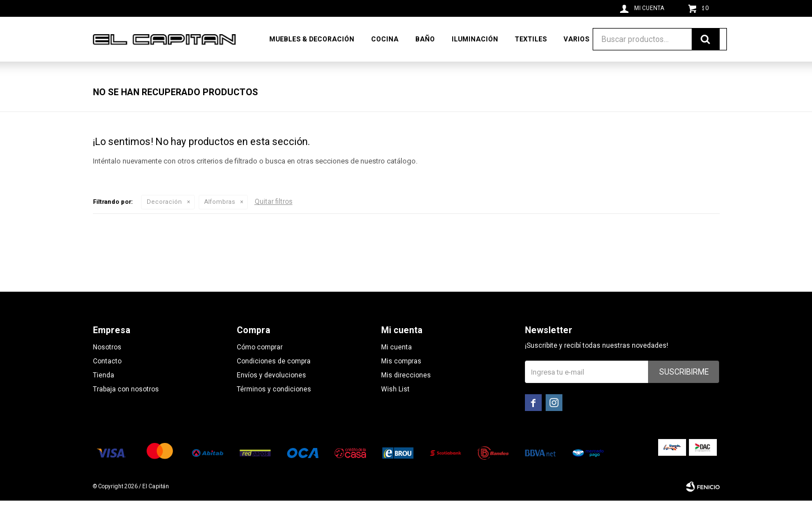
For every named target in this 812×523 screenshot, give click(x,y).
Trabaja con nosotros (126, 412)
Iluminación (475, 39)
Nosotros (107, 370)
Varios (576, 39)
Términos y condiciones (274, 412)
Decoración (164, 224)
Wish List (395, 412)
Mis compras (401, 384)
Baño (425, 39)
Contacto (107, 384)
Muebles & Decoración (312, 39)
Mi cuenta (396, 370)
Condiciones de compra (274, 384)
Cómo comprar (260, 370)
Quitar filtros (274, 224)
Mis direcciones (406, 398)
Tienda (104, 398)
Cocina (385, 39)
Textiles (531, 39)
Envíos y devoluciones (271, 398)
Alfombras (220, 224)
